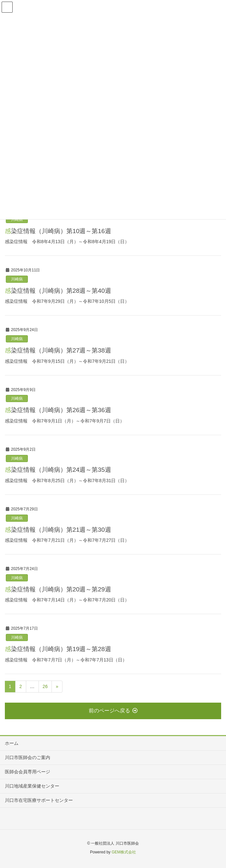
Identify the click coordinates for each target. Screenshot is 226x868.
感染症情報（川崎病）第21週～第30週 (58, 530)
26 (45, 686)
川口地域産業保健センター (32, 786)
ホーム (12, 743)
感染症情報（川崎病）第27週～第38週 (58, 350)
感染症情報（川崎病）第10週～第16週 (58, 231)
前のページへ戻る (113, 711)
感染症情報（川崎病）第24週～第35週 (58, 470)
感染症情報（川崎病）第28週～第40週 (58, 291)
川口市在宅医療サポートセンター (39, 800)
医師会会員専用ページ (28, 772)
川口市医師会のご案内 (28, 757)
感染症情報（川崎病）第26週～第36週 (58, 410)
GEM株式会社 (124, 852)
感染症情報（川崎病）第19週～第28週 (58, 649)
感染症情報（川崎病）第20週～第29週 (58, 589)
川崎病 (17, 279)
